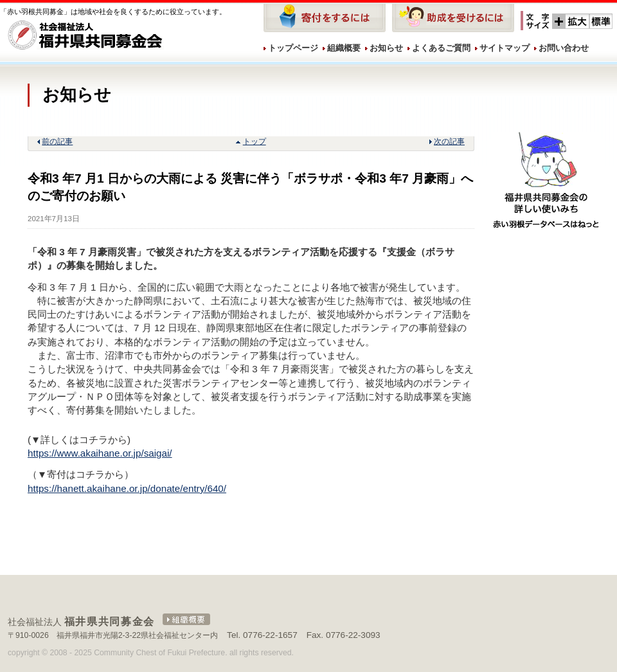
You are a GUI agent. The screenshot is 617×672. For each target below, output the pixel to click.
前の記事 (57, 141)
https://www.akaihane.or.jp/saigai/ (100, 453)
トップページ (293, 48)
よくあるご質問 (441, 48)
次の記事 (449, 141)
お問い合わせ (564, 48)
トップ (255, 141)
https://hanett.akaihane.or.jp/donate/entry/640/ (127, 488)
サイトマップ (505, 48)
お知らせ (386, 48)
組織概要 (344, 48)
